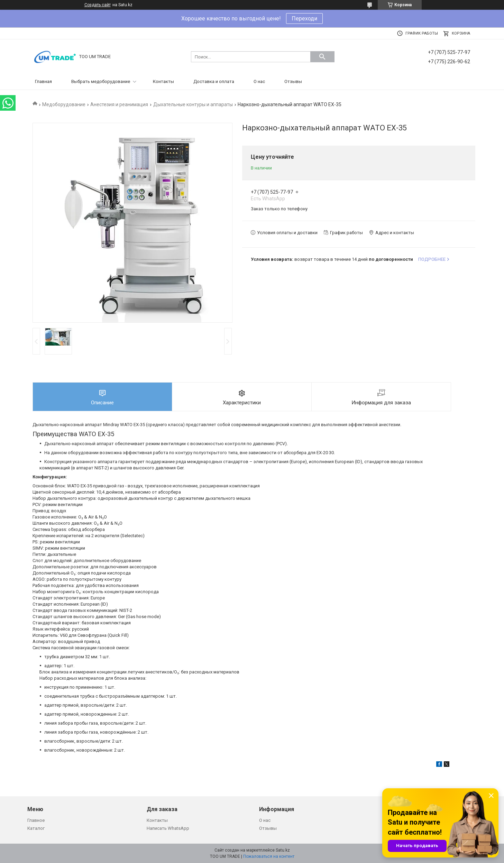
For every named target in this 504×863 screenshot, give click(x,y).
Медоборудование (64, 104)
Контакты (163, 81)
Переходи (304, 19)
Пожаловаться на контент (269, 856)
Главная (43, 81)
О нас (259, 81)
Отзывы (293, 81)
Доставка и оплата (214, 81)
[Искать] (322, 57)
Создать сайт (98, 5)
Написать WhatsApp (168, 828)
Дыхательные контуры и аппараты (193, 104)
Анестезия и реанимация (119, 104)
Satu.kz (283, 850)
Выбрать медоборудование (101, 81)
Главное (36, 820)
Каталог (36, 828)
